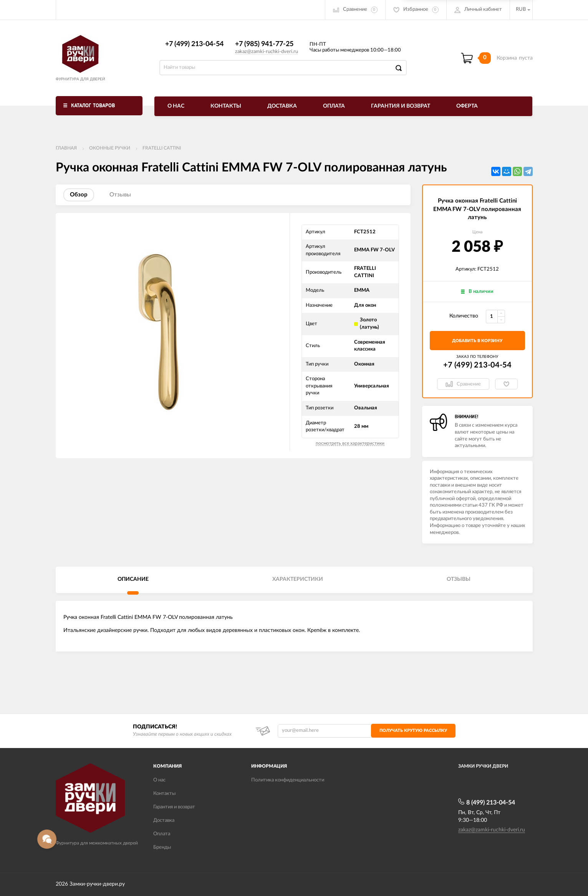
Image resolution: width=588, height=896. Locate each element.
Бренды (162, 847)
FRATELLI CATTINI (162, 148)
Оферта (467, 106)
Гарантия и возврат (401, 106)
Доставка (282, 106)
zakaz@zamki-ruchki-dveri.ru (267, 52)
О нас (176, 106)
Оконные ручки (110, 148)
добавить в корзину (477, 341)
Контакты (226, 106)
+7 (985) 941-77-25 (264, 44)
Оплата (334, 106)
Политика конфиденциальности (288, 780)
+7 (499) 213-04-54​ (194, 44)
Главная (66, 148)
